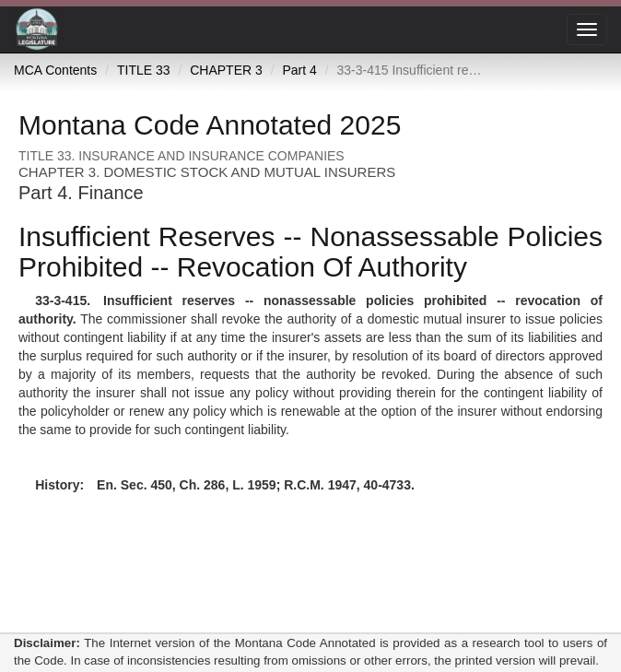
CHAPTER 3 (226, 70)
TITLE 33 (144, 70)
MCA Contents (55, 70)
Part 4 (299, 70)
